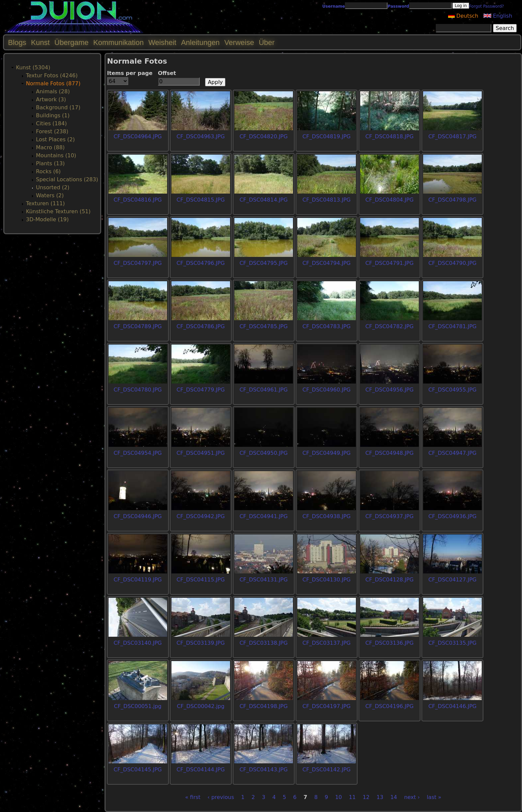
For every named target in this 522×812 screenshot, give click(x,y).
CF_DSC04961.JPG (263, 390)
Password (398, 6)
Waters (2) (50, 195)
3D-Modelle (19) (47, 219)
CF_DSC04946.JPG (138, 516)
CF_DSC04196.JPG (390, 706)
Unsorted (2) (53, 187)
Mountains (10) (56, 155)
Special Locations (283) (67, 179)
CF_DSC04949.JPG (326, 453)
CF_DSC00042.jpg (201, 706)
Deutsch (463, 16)
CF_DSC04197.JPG (326, 706)
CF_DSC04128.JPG (390, 580)
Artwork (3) (51, 99)
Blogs (17, 42)
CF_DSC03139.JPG (201, 643)
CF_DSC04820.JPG (263, 136)
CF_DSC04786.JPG (201, 326)
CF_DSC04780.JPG (138, 390)
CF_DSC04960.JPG (326, 390)
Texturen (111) (45, 203)
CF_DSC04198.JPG (263, 706)
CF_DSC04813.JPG (326, 200)
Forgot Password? (486, 6)
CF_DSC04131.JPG (263, 580)
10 (339, 797)
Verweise (239, 42)
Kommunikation (119, 42)
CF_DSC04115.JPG (201, 580)
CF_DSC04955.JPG (453, 390)
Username (334, 6)
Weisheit (162, 42)
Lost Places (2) (55, 139)
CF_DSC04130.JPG (326, 580)
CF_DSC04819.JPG (326, 136)
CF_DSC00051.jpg (138, 706)
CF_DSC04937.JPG (390, 516)
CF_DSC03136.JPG (390, 643)
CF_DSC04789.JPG (138, 326)
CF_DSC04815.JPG (201, 200)
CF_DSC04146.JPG (453, 706)
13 (380, 797)
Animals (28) (53, 91)
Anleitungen (200, 42)
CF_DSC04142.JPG (326, 770)
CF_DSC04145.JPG (138, 770)
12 (366, 797)
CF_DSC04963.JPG (201, 136)
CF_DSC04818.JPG (390, 136)
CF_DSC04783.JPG (326, 326)
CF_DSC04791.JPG (390, 263)
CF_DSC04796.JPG (201, 263)
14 (393, 797)
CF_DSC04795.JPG (263, 263)
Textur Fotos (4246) (52, 75)
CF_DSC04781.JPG (453, 326)
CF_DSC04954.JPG (138, 453)
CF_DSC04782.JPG (390, 326)
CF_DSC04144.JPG (201, 770)
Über (267, 42)
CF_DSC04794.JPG (326, 263)
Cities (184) (51, 123)
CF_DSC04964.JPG (138, 136)
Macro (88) (50, 147)
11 (352, 797)
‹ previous (221, 797)
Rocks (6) (48, 171)
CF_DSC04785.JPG (263, 326)
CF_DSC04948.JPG (390, 453)
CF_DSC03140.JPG (138, 643)
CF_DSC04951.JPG (201, 453)
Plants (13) (50, 163)
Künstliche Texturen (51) (58, 211)
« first (193, 797)
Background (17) (58, 107)
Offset (167, 73)
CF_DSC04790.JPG (453, 263)
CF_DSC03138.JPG (263, 643)
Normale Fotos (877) (53, 83)
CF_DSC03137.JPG (326, 643)
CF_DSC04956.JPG (390, 390)
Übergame (71, 42)
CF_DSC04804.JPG (390, 200)
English (498, 16)
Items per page (130, 73)
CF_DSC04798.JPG (453, 200)
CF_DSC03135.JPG (453, 643)
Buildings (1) (53, 115)
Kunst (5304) (33, 67)
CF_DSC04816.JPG (138, 200)
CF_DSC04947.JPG (453, 453)
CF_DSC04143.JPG (263, 770)
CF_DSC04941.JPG (263, 516)
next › (412, 797)
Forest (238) (52, 131)
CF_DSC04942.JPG (201, 516)
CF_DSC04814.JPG (263, 200)
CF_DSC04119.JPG (138, 580)
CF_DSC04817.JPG (453, 136)
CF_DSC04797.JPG (138, 263)
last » (434, 797)
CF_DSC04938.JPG (326, 516)
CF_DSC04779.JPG (201, 390)
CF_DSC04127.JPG (453, 580)
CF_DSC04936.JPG (453, 516)
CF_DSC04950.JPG (263, 453)
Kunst (40, 42)
